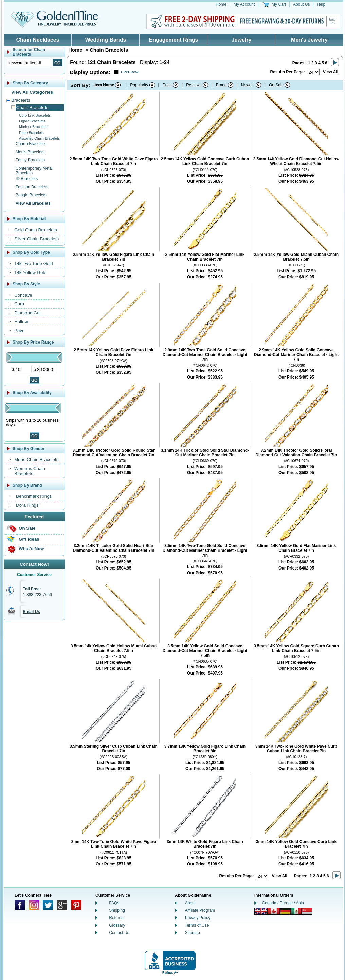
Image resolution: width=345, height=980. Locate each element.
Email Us (31, 612)
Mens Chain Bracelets (36, 460)
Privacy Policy (198, 918)
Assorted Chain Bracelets (39, 138)
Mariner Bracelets (33, 127)
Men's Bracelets (30, 152)
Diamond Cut (28, 313)
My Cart (279, 4)
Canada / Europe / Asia (283, 903)
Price (167, 85)
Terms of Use (197, 925)
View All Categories (32, 92)
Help (321, 4)
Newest (248, 85)
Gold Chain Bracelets (36, 230)
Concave (23, 295)
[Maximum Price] (48, 370)
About (190, 903)
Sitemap (193, 933)
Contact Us (119, 933)
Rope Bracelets (31, 133)
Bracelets (21, 100)
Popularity (139, 85)
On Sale (27, 528)
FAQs (114, 903)
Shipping (117, 910)
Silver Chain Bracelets (37, 239)
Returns (116, 918)
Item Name (104, 85)
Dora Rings (27, 505)
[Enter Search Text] (29, 63)
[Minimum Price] (23, 370)
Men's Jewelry (309, 40)
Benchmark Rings (34, 496)
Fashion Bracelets (32, 187)
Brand (221, 85)
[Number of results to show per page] (313, 72)
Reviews (194, 85)
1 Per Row (129, 72)
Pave (19, 330)
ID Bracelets (27, 179)
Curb (19, 304)
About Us (301, 4)
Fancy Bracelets (30, 160)
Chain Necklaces (38, 40)
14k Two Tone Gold (34, 264)
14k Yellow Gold (30, 272)
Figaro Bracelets (32, 121)
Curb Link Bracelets (35, 115)
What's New (31, 549)
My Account (244, 4)
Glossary (117, 925)
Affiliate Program (200, 910)
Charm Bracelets (31, 144)
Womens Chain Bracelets (30, 471)
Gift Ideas (29, 539)
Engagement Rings (174, 40)
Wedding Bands (106, 40)
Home (221, 4)
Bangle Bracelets (31, 195)
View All (331, 72)
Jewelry (242, 40)
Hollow (21, 322)
